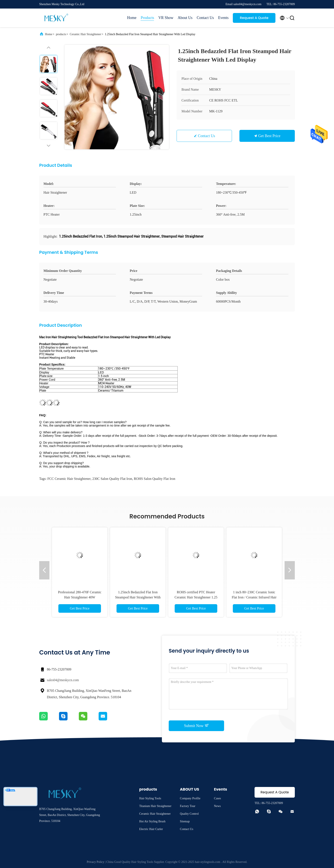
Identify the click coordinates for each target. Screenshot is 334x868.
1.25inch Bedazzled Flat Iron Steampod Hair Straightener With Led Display (138, 597)
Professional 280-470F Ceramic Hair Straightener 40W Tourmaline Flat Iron (80, 597)
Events (223, 18)
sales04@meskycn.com (63, 680)
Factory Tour (188, 806)
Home (132, 18)
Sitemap (185, 821)
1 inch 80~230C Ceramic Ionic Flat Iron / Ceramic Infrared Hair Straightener (254, 597)
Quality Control (189, 814)
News (217, 806)
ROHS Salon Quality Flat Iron (155, 479)
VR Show (166, 18)
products (61, 34)
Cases (218, 798)
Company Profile (190, 798)
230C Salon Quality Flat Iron (112, 479)
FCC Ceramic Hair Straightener (69, 479)
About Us (185, 18)
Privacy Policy (95, 862)
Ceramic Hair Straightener (85, 34)
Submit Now (196, 726)
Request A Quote (254, 18)
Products (147, 18)
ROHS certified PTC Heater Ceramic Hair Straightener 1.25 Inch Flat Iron (196, 597)
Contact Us (205, 18)
